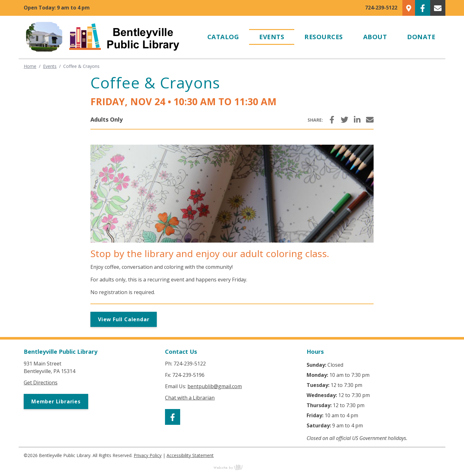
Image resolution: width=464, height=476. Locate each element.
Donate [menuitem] (421, 37)
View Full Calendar (124, 319)
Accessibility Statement (190, 455)
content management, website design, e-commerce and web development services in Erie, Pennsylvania (232, 467)
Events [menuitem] (272, 37)
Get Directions (41, 383)
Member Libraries (56, 401)
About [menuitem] (375, 37)
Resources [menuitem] (324, 37)
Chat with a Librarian (190, 398)
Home (30, 66)
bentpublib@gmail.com (215, 386)
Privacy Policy (148, 455)
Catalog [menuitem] (223, 37)
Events (50, 66)
